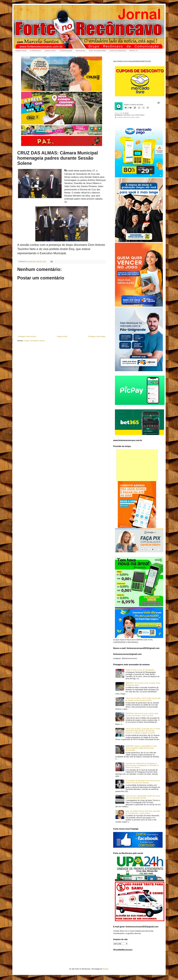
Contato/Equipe (66, 51)
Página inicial (21, 51)
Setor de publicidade (98, 51)
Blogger (105, 969)
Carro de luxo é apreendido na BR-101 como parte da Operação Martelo (143, 797)
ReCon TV (134, 51)
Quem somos (50, 51)
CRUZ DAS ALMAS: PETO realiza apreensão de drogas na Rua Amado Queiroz (143, 699)
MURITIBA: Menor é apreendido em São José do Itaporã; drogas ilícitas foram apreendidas (141, 748)
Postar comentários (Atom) (34, 341)
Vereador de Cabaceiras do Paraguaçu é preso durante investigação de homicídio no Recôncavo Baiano (142, 765)
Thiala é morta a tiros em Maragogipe (140, 670)
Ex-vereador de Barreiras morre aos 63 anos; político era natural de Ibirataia (143, 782)
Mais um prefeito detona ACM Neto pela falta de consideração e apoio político (143, 812)
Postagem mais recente (27, 336)
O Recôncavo (35, 51)
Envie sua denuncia (118, 51)
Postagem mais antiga (97, 336)
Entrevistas (81, 51)
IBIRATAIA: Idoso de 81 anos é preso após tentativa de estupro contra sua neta (142, 714)
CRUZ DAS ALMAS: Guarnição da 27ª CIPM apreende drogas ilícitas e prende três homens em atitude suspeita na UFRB (143, 731)
